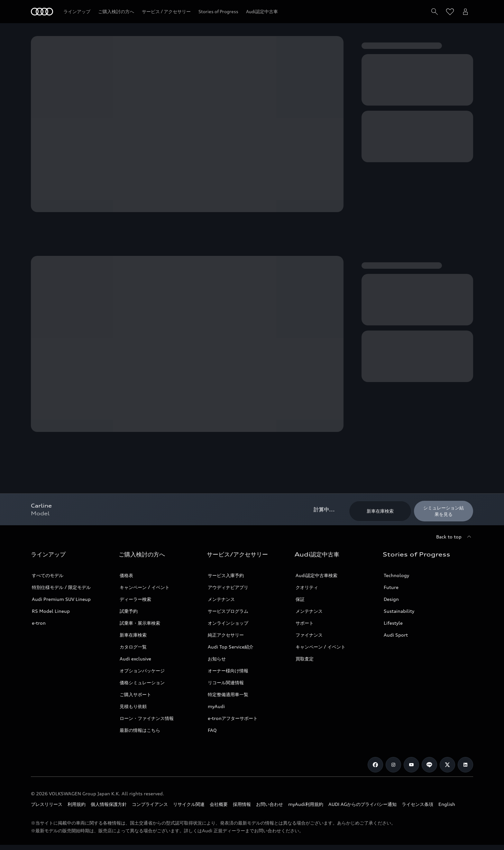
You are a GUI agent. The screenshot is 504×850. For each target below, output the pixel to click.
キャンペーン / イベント (145, 587)
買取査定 (305, 659)
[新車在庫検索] (380, 511)
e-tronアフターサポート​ (233, 718)
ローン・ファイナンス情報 (147, 718)
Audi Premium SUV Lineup (61, 599)
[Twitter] (447, 765)
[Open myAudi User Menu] (465, 12)
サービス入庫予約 (226, 575)
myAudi (216, 706)
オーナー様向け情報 (228, 671)
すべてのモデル (48, 575)
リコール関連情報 (226, 682)
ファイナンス (309, 635)
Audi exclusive (135, 659)
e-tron (39, 623)
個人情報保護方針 (109, 804)
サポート (305, 623)
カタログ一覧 (133, 647)
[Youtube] (411, 765)
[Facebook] (375, 765)
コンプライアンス (150, 804)
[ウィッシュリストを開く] (450, 12)
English (447, 804)
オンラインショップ (228, 623)
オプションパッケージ (142, 671)
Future (391, 587)
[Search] (435, 12)
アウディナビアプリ (228, 587)
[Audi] (42, 12)
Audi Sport (396, 635)
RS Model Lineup (51, 611)
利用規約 (77, 804)
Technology (396, 575)
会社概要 (219, 804)
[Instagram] (393, 765)
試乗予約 (129, 611)
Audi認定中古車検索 (316, 575)
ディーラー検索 (135, 599)
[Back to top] (455, 537)
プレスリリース (47, 804)
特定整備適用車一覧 (228, 694)
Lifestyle (393, 623)
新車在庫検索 (133, 635)
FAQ (212, 730)
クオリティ (307, 587)
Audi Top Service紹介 (231, 647)
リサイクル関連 (189, 804)
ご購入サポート (135, 694)
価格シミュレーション (142, 682)
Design (391, 599)
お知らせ (217, 659)
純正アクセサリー (226, 635)
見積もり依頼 (133, 706)
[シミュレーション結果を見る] (444, 511)
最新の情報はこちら (140, 730)
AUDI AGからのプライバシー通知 (362, 804)
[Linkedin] (465, 765)
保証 (300, 599)
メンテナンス (221, 599)
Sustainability (399, 611)
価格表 (126, 575)
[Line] (429, 765)
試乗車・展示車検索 (140, 623)
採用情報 (242, 804)
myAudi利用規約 (306, 804)
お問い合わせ (270, 804)
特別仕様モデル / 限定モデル (61, 587)
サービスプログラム (228, 611)
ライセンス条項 (417, 804)
